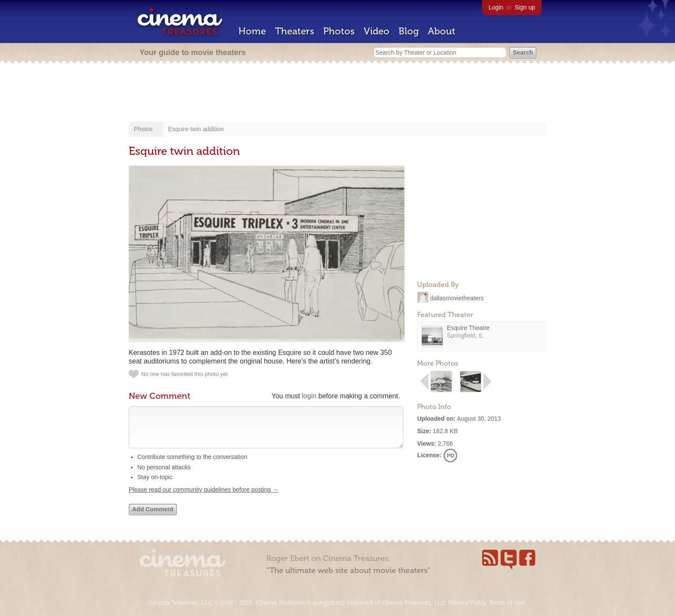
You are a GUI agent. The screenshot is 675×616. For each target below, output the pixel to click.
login (309, 396)
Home (252, 31)
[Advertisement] (337, 93)
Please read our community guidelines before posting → (204, 498)
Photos (339, 31)
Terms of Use (507, 603)
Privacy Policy (467, 603)
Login (496, 7)
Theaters (295, 31)
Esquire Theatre (468, 328)
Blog (409, 31)
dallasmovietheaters (457, 298)
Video (377, 31)
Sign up (525, 7)
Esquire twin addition (196, 129)
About (442, 31)
